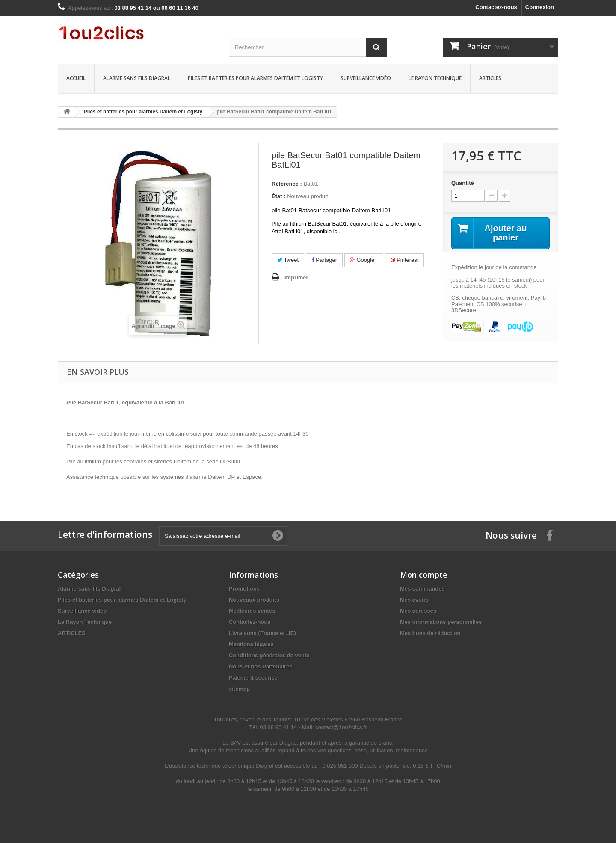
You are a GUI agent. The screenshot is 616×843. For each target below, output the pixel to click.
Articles (490, 78)
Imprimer (296, 278)
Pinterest (405, 260)
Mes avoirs (414, 600)
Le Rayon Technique (435, 78)
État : (279, 196)
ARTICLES (72, 633)
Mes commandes (422, 589)
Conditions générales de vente (269, 655)
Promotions (244, 589)
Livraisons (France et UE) (262, 633)
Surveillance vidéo (366, 78)
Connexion (540, 7)
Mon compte (424, 575)
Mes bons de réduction (430, 633)
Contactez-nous (496, 7)
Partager (324, 260)
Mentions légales (251, 644)
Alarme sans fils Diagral (137, 78)
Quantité (463, 183)
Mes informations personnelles (441, 622)
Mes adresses (418, 611)
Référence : (287, 184)
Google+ (364, 260)
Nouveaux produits (254, 600)
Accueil (76, 78)
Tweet (288, 260)
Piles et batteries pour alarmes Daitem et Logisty (255, 78)
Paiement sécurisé (253, 678)
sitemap (239, 689)
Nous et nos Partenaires (261, 666)
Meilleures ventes (252, 611)
